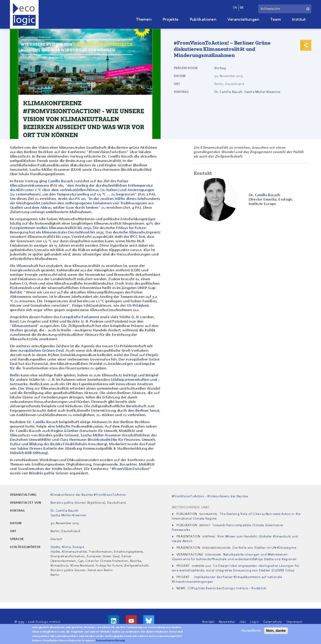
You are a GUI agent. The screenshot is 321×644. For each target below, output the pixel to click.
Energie (78, 547)
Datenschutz (273, 622)
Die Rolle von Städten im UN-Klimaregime (264, 548)
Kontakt (208, 622)
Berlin (15, 376)
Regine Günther (65, 431)
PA (78, 199)
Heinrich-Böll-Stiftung (28, 453)
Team (276, 20)
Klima (66, 547)
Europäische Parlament (80, 317)
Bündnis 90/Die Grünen (49, 473)
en (235, 8)
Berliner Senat (147, 411)
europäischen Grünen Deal (41, 351)
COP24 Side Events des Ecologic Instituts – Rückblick (227, 588)
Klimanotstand (24, 326)
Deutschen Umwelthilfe (30, 440)
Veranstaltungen (243, 20)
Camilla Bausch (60, 181)
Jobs (243, 622)
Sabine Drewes (30, 449)
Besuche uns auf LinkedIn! (114, 621)
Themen (144, 20)
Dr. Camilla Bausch (229, 92)
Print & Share (306, 45)
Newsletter (227, 622)
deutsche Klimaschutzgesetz (137, 233)
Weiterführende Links (191, 507)
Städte (55, 547)
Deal (134, 355)
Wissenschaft (27, 266)
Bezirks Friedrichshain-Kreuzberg (78, 444)
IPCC (134, 237)
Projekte (171, 20)
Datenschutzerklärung (110, 642)
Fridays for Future (131, 228)
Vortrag (220, 68)
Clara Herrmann (73, 440)
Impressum (295, 622)
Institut (299, 20)
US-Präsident (138, 306)
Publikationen (203, 20)
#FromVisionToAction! (131, 469)
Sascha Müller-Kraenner (262, 92)
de (242, 8)
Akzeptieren (251, 632)
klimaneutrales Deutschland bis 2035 (73, 233)
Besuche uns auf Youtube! (131, 621)
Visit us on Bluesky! (149, 621)
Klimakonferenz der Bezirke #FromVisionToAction (88, 495)
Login (255, 622)
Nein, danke (276, 632)
